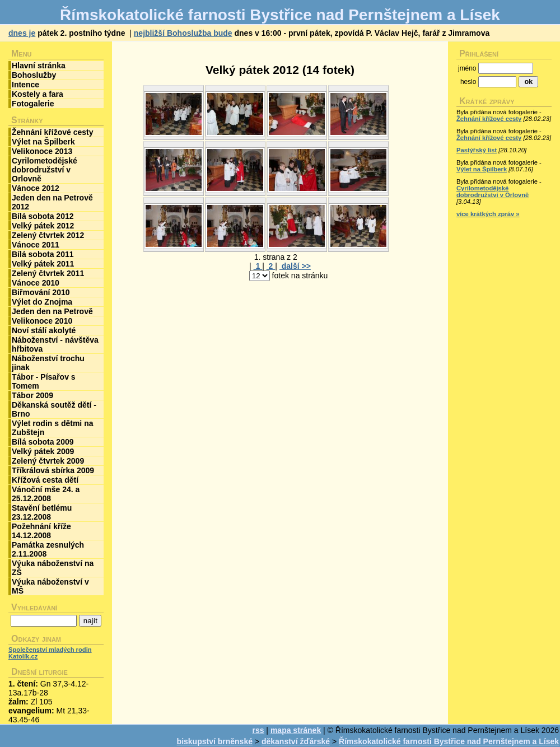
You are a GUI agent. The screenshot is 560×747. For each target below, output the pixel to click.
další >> (295, 266)
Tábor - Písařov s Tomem (44, 381)
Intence (25, 85)
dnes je (22, 33)
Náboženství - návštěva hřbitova (55, 344)
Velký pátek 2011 (43, 264)
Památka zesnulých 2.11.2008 (48, 549)
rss (258, 730)
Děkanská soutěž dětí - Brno (54, 409)
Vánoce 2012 (36, 188)
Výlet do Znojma (42, 302)
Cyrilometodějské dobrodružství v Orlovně (45, 170)
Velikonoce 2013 (42, 151)
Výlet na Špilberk (43, 142)
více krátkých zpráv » (488, 214)
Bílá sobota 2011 (43, 254)
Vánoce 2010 (36, 283)
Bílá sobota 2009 (43, 442)
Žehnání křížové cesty (53, 132)
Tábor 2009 (32, 395)
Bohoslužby (34, 75)
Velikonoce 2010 (42, 321)
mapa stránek (296, 730)
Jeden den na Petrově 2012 (52, 202)
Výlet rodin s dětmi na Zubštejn (52, 428)
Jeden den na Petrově (52, 311)
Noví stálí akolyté (44, 330)
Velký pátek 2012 (43, 226)
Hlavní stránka (39, 66)
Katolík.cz (23, 656)
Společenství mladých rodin (50, 650)
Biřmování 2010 (41, 292)
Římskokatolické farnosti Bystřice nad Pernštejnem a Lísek (449, 741)
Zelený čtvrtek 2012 (48, 235)
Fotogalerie (33, 104)
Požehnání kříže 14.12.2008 (41, 531)
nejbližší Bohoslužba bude (183, 33)
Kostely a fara (38, 94)
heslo (468, 82)
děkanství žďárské (296, 741)
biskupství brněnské (215, 741)
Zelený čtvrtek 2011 (48, 273)
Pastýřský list (477, 150)
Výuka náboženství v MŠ (50, 586)
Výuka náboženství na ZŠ (53, 568)
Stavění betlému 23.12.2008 (42, 512)
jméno (467, 68)
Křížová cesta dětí (45, 480)
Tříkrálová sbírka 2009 (53, 470)
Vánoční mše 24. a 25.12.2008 (46, 494)
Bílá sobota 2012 (43, 216)
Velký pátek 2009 (43, 451)
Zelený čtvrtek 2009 (48, 461)
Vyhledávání (34, 607)
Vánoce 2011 (36, 245)
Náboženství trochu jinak (48, 363)
